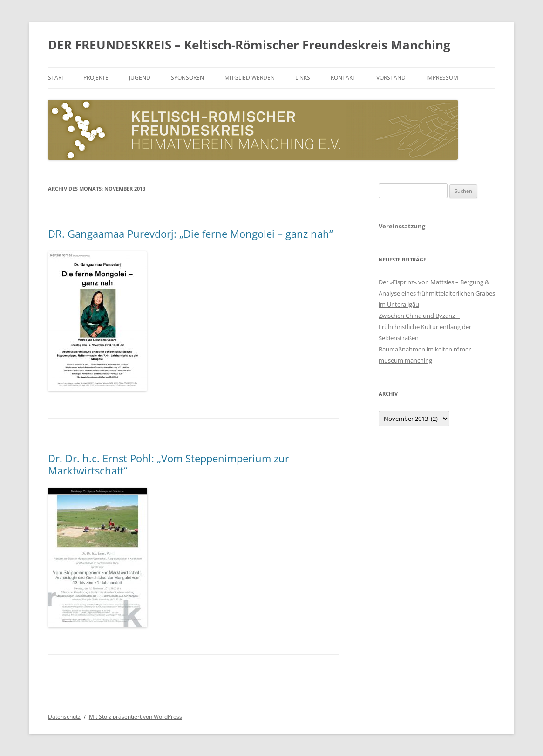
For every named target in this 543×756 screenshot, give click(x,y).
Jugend (140, 78)
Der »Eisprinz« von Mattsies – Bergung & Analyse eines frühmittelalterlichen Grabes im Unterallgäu (437, 293)
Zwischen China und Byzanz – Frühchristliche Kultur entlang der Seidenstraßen (425, 327)
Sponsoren (187, 78)
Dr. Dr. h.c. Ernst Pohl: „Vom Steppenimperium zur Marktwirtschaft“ (169, 464)
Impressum (442, 78)
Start (56, 78)
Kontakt (343, 78)
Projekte (96, 78)
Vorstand (391, 78)
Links (303, 78)
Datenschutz (64, 717)
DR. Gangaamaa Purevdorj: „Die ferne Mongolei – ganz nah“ (190, 234)
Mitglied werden (250, 78)
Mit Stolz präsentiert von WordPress (136, 717)
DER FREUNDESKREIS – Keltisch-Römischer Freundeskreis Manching (249, 45)
